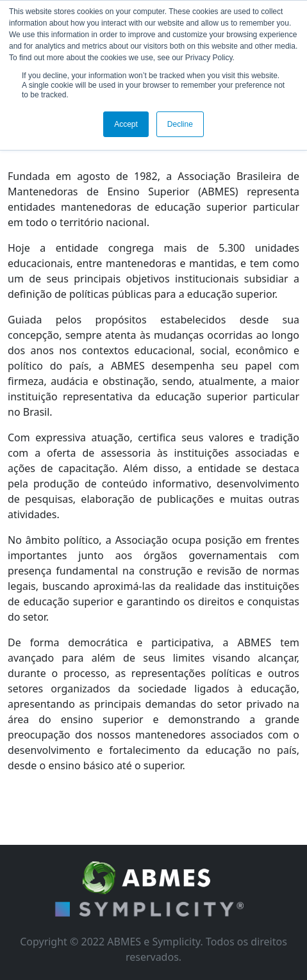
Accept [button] (126, 124)
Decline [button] (180, 124)
